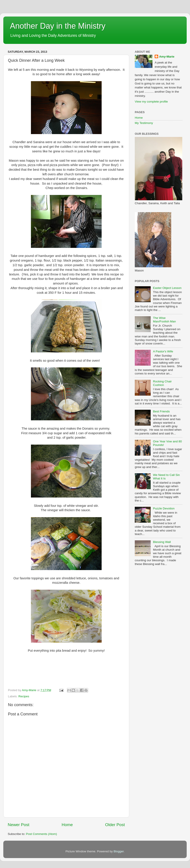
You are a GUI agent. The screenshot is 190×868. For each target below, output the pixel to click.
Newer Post (19, 825)
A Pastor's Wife (163, 351)
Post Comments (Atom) (42, 834)
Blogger (119, 851)
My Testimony (144, 123)
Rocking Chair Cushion (162, 383)
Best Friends (161, 411)
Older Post (115, 825)
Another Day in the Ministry (58, 26)
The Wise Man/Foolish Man (164, 320)
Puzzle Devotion (164, 508)
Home (67, 825)
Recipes (24, 696)
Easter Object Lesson (167, 288)
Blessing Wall (162, 542)
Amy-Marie (167, 57)
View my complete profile (151, 102)
